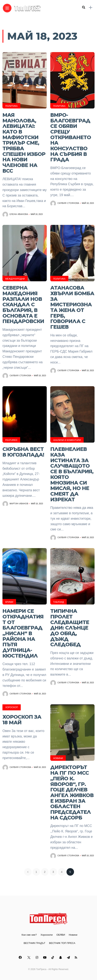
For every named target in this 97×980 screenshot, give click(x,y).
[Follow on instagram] (37, 958)
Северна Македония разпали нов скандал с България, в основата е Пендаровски (23, 305)
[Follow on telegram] (69, 958)
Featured (11, 440)
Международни (15, 279)
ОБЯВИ (61, 935)
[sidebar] (91, 8)
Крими (9, 602)
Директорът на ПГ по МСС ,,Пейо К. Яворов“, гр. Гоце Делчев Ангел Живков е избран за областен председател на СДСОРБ (72, 792)
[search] (84, 8)
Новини (58, 758)
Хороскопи (47, 935)
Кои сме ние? (29, 935)
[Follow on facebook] (21, 958)
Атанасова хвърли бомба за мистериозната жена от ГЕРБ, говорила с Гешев (72, 307)
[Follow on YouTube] (45, 958)
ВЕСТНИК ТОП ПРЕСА (62, 943)
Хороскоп (12, 707)
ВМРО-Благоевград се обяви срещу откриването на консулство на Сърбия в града (71, 137)
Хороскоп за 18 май (22, 720)
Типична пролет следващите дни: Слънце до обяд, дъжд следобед (70, 628)
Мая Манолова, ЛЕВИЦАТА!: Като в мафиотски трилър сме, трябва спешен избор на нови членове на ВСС (24, 143)
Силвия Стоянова (68, 203)
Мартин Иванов (19, 504)
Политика (11, 106)
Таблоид (58, 602)
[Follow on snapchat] (61, 958)
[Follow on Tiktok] (53, 958)
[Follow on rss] (77, 958)
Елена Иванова (19, 214)
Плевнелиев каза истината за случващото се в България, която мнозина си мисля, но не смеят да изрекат (72, 474)
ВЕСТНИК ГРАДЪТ (34, 943)
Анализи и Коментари (67, 440)
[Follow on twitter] (29, 958)
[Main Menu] (7, 8)
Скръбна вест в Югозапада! (23, 452)
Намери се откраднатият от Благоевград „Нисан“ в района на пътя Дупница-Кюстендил (23, 633)
